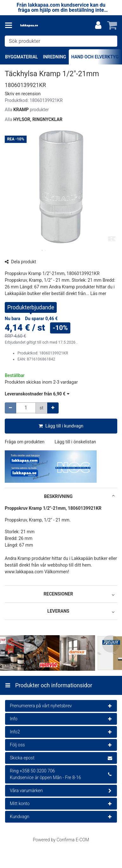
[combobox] (61, 41)
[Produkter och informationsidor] (10, 25)
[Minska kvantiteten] (10, 408)
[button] (23, 94)
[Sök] (111, 41)
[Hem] (39, 26)
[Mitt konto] (98, 25)
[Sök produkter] (61, 41)
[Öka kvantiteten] (53, 408)
